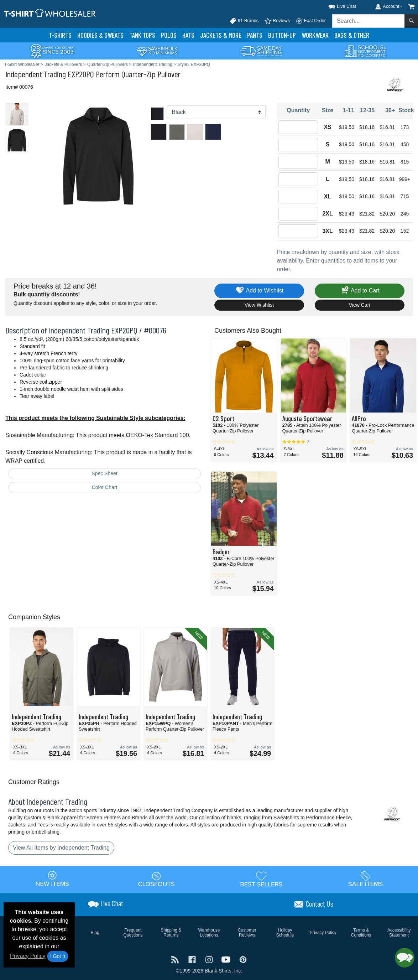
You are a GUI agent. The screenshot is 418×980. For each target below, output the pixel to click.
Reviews (277, 21)
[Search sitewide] (369, 21)
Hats (188, 35)
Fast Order (311, 21)
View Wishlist (259, 305)
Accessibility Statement (399, 933)
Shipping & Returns (171, 933)
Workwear (315, 35)
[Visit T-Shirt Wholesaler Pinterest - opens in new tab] (243, 959)
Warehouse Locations (209, 933)
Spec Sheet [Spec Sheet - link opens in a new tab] (104, 473)
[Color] (216, 112)
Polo (169, 35)
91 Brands (244, 21)
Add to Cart (360, 291)
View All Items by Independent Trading (61, 848)
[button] (336, 5)
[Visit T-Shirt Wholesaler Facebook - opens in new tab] (193, 959)
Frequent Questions (133, 933)
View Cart (360, 305)
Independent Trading (36, 74)
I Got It (58, 956)
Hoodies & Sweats (100, 35)
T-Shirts (60, 35)
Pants (255, 35)
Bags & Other (352, 35)
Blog (95, 933)
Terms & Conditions (361, 933)
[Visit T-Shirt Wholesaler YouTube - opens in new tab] (227, 959)
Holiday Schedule (285, 933)
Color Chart (105, 487)
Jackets (221, 35)
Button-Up (282, 35)
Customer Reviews (247, 933)
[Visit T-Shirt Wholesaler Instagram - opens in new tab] (210, 959)
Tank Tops (142, 35)
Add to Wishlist (259, 291)
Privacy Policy (28, 956)
